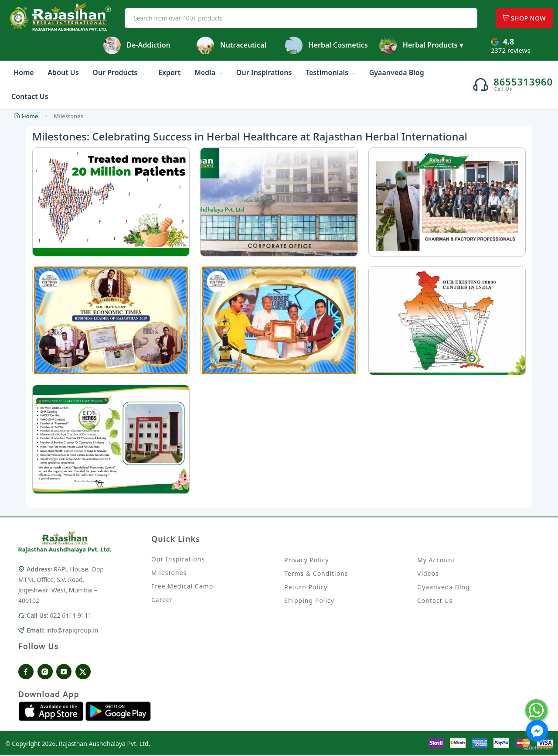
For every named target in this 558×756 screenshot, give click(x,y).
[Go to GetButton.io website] (537, 747)
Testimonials (330, 72)
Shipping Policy (309, 600)
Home (24, 72)
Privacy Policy (306, 560)
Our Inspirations (264, 72)
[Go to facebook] (537, 731)
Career (162, 600)
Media (208, 72)
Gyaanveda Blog (397, 72)
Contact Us (30, 96)
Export (169, 72)
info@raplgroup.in (72, 631)
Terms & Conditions (316, 573)
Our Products (118, 72)
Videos (428, 573)
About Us (63, 72)
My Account (436, 560)
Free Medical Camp (182, 587)
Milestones (169, 573)
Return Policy (306, 587)
